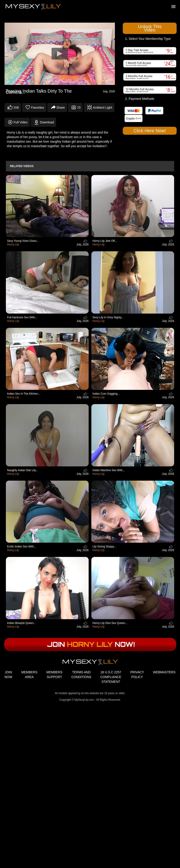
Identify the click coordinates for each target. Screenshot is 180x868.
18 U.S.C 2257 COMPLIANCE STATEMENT (111, 677)
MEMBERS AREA (29, 675)
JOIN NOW (8, 675)
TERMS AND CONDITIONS (81, 675)
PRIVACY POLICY (137, 675)
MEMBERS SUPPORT (54, 675)
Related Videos (22, 166)
